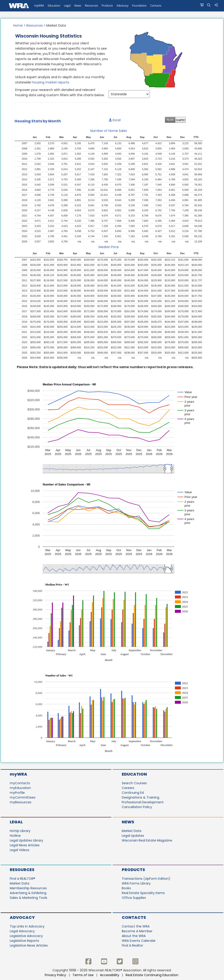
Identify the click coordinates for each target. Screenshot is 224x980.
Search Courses (134, 783)
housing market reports (50, 82)
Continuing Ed (133, 793)
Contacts (134, 917)
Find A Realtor (132, 945)
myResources (21, 802)
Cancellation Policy (137, 807)
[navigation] (112, 6)
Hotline (15, 836)
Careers (128, 788)
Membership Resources (28, 888)
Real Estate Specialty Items (143, 893)
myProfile (17, 793)
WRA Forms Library (136, 883)
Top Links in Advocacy (27, 926)
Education (134, 774)
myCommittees (23, 797)
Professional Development (143, 802)
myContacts (20, 783)
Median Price (109, 247)
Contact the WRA (136, 926)
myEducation (20, 788)
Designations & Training (141, 797)
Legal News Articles (25, 845)
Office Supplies (134, 898)
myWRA (19, 774)
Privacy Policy (55, 975)
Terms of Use (83, 975)
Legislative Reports (24, 941)
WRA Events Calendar (139, 941)
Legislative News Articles (29, 945)
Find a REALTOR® (22, 879)
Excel (115, 120)
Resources (35, 25)
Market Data (132, 831)
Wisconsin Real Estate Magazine (147, 840)
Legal (16, 822)
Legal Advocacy (22, 931)
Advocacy (22, 917)
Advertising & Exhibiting (28, 893)
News (128, 822)
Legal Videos (20, 850)
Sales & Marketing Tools (29, 898)
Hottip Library (20, 831)
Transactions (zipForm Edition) (146, 879)
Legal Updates (133, 836)
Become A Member (137, 931)
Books (126, 888)
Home (18, 25)
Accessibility (110, 975)
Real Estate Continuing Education (152, 975)
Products (133, 870)
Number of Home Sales (109, 131)
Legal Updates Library (26, 840)
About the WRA (134, 936)
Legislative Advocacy (26, 936)
